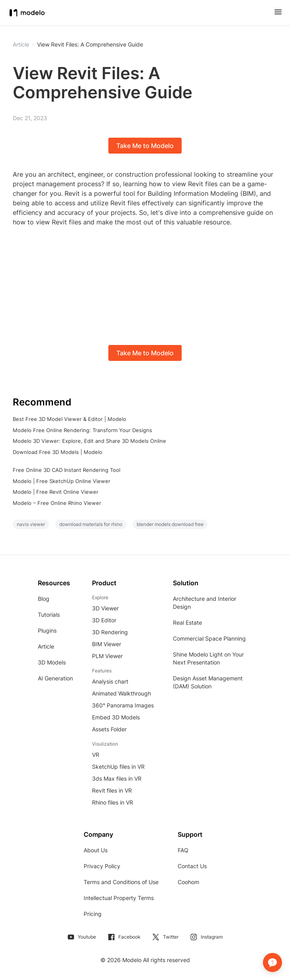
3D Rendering (110, 632)
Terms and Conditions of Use (121, 882)
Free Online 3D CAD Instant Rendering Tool (67, 470)
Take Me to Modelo (145, 146)
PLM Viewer (107, 656)
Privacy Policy (102, 866)
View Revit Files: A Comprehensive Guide (90, 45)
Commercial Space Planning (209, 638)
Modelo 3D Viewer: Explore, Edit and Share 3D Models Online (89, 441)
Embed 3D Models (116, 717)
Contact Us (192, 866)
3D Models (52, 662)
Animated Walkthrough (121, 693)
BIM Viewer (107, 644)
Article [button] (21, 45)
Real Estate (187, 622)
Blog (44, 599)
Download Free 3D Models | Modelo (58, 452)
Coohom (188, 882)
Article (46, 646)
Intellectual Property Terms (119, 898)
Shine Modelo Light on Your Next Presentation (208, 658)
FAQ (183, 850)
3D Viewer (105, 608)
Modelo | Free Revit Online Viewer (56, 492)
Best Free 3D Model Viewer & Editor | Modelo (70, 419)
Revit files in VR (112, 790)
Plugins (47, 630)
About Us (96, 850)
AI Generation (55, 678)
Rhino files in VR (113, 802)
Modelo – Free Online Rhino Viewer (57, 503)
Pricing (93, 914)
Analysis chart (110, 681)
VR (96, 755)
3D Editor (104, 620)
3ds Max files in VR (117, 778)
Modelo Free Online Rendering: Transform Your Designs (82, 430)
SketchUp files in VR (118, 767)
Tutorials (49, 615)
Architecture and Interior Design (205, 603)
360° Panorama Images (123, 705)
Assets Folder (109, 729)
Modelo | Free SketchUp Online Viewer (62, 481)
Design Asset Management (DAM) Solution (208, 682)
